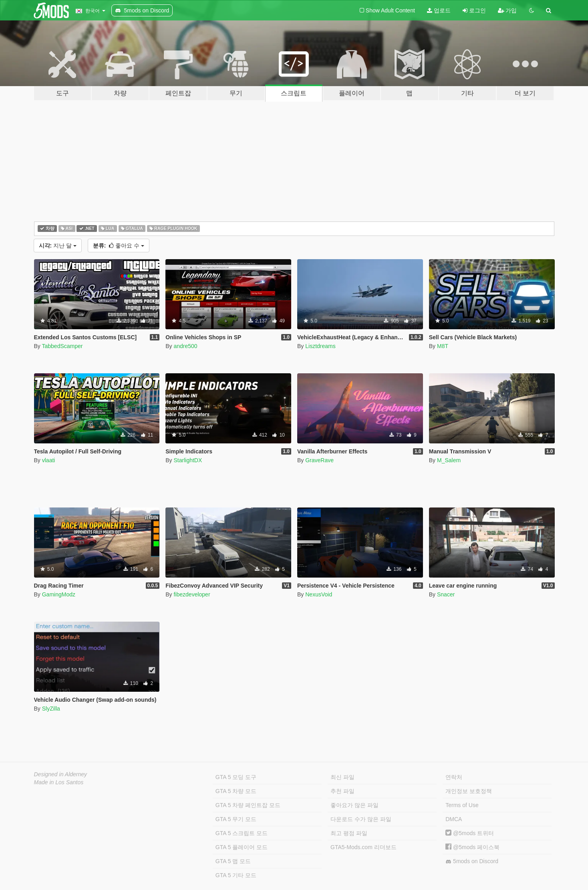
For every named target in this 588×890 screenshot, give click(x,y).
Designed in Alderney (61, 774)
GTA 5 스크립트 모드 (242, 833)
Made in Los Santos (59, 782)
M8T (443, 346)
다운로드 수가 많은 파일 (361, 819)
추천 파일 (342, 791)
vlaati (49, 460)
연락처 (454, 777)
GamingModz (59, 594)
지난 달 (58, 246)
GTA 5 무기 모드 (236, 819)
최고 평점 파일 (349, 833)
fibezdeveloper (192, 594)
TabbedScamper (62, 346)
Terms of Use (462, 805)
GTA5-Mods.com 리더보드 (363, 847)
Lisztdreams (320, 346)
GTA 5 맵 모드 (233, 861)
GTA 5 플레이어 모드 (242, 847)
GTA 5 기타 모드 (236, 875)
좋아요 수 (119, 246)
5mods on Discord (472, 861)
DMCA (454, 819)
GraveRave (319, 460)
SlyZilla (51, 709)
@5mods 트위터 (470, 833)
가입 (507, 10)
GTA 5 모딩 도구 (236, 777)
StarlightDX (188, 460)
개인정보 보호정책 (469, 791)
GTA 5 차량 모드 (236, 791)
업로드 (439, 10)
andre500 (185, 346)
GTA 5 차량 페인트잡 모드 (248, 805)
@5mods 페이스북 (472, 847)
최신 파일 (342, 777)
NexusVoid (319, 594)
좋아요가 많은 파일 (354, 805)
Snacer (446, 594)
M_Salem (449, 460)
